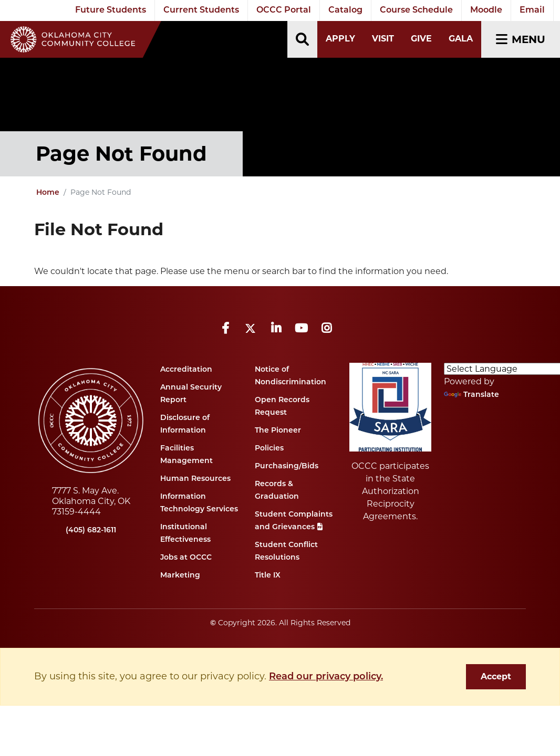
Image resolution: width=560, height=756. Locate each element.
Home (48, 193)
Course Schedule (416, 10)
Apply (340, 39)
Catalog (345, 10)
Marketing (180, 576)
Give (421, 39)
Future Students (111, 10)
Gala (461, 39)
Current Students (201, 10)
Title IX (268, 576)
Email (532, 10)
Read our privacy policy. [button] (326, 677)
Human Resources (195, 479)
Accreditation (186, 370)
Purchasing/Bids (287, 466)
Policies (269, 449)
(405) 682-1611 (91, 531)
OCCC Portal (284, 10)
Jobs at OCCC (186, 558)
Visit (383, 39)
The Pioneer (278, 431)
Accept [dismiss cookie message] (496, 676)
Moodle (486, 10)
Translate (471, 395)
